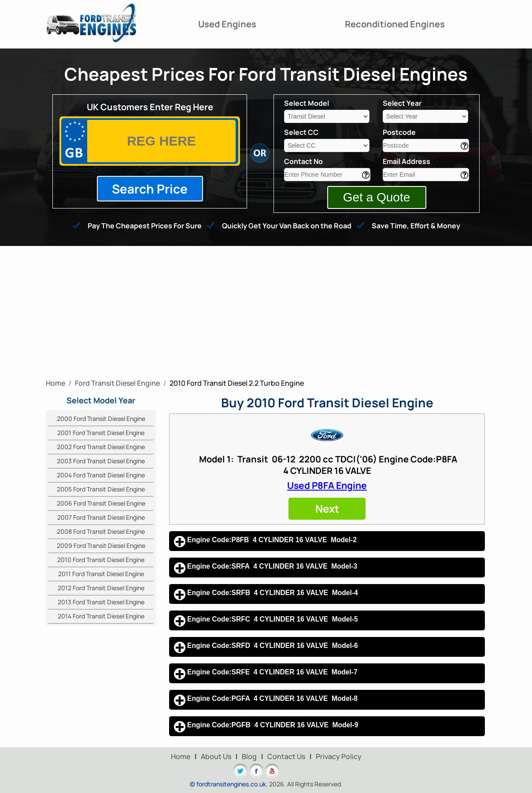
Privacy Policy (339, 756)
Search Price (150, 189)
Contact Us (286, 756)
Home (181, 756)
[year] (425, 116)
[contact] (327, 175)
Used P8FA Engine (327, 485)
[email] (426, 175)
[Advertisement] (266, 312)
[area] (426, 145)
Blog (249, 756)
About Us (216, 756)
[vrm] (161, 141)
